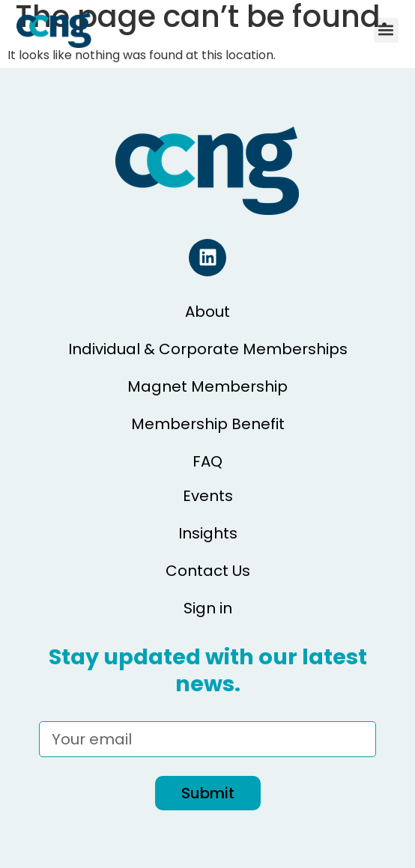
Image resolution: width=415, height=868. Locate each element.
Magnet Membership (207, 386)
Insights (208, 533)
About (207, 312)
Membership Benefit (208, 424)
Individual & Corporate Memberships (208, 349)
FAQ (207, 461)
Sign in (208, 608)
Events (208, 496)
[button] (386, 30)
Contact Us (208, 571)
